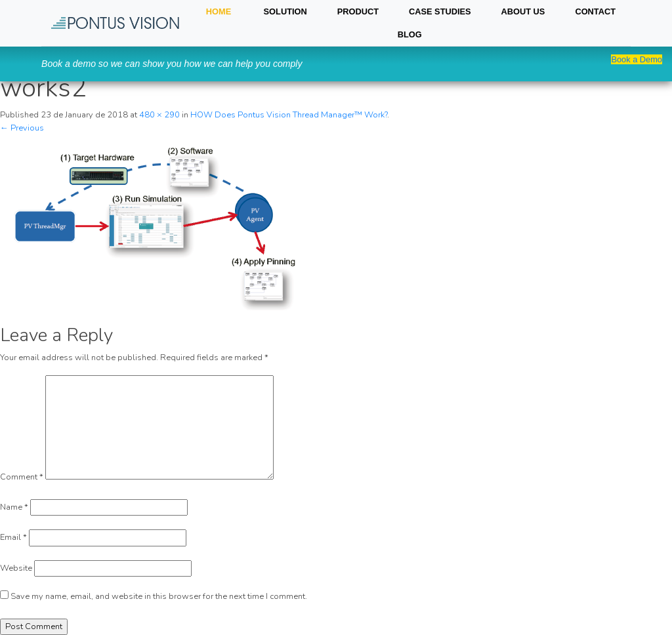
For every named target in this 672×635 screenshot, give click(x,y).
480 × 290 (159, 115)
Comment (22, 477)
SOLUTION (285, 11)
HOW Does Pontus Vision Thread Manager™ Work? (289, 115)
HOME (219, 11)
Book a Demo (637, 59)
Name (14, 507)
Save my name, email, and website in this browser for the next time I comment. (159, 596)
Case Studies (440, 11)
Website (16, 568)
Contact (595, 11)
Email (13, 537)
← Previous (22, 128)
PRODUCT (358, 11)
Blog (410, 34)
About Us (523, 11)
